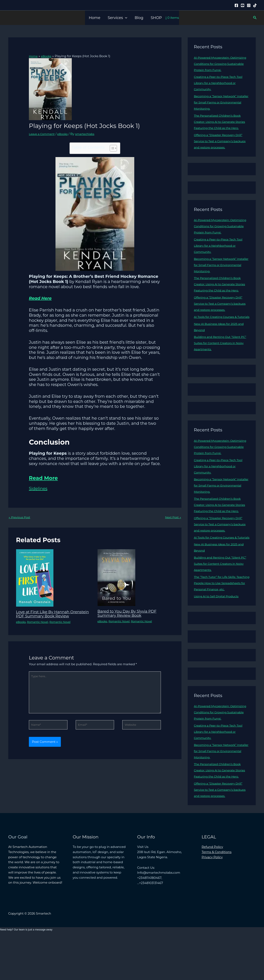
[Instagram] (249, 5)
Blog (139, 18)
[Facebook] (236, 5)
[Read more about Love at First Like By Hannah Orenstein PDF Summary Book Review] (35, 578)
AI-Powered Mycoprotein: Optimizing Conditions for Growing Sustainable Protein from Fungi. (221, 64)
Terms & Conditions (217, 895)
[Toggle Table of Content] (111, 148)
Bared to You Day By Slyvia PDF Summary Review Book (130, 614)
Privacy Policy (212, 900)
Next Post (172, 518)
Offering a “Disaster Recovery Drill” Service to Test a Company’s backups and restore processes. (220, 147)
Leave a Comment (43, 134)
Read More (49, 477)
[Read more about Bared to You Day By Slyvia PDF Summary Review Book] (116, 578)
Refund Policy (212, 890)
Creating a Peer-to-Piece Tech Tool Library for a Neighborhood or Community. (220, 83)
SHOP (156, 18)
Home (94, 18)
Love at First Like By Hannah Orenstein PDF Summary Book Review (48, 617)
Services (117, 18)
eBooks (65, 134)
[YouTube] (243, 5)
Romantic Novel (40, 626)
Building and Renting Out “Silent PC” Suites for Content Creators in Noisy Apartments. (220, 362)
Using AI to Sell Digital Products (218, 633)
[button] (125, 18)
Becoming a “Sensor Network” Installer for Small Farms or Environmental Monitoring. (217, 102)
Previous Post (20, 518)
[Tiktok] (255, 5)
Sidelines (38, 489)
